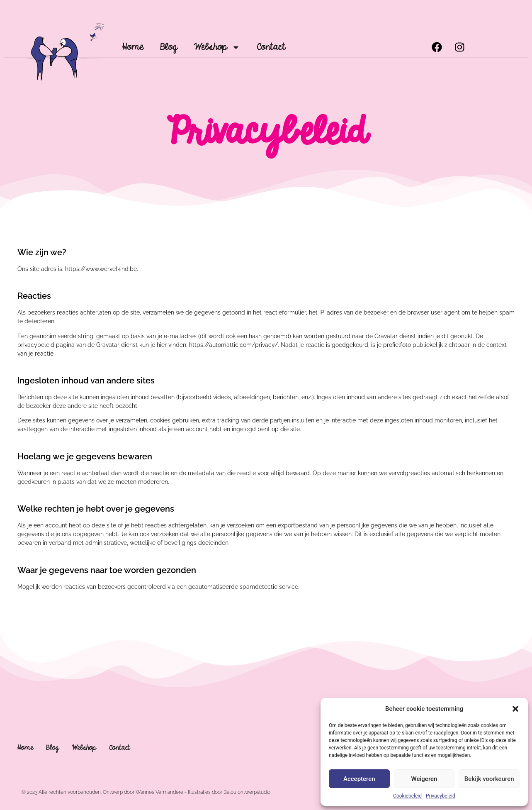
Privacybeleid (441, 796)
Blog (169, 47)
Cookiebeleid (407, 796)
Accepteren (359, 779)
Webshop (217, 47)
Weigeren (424, 779)
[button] (515, 709)
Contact (271, 47)
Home (133, 47)
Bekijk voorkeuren (489, 779)
